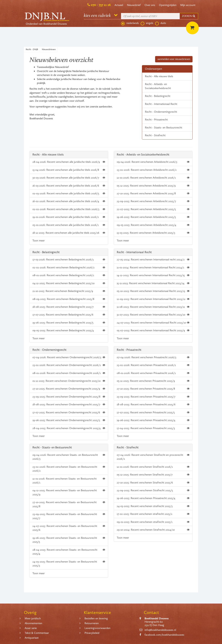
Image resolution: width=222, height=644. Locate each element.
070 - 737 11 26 (101, 5)
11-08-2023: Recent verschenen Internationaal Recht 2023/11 (153, 307)
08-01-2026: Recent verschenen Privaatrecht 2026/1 (153, 373)
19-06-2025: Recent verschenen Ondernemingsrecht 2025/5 (69, 420)
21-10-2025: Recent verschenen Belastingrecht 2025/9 (69, 291)
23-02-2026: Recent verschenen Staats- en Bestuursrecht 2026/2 (69, 469)
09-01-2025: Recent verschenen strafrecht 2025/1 (153, 522)
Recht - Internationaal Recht (161, 104)
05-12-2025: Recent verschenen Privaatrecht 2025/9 (153, 381)
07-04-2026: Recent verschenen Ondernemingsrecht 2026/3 (69, 357)
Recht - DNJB (32, 49)
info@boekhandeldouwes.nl (160, 630)
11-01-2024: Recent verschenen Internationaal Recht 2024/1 (153, 268)
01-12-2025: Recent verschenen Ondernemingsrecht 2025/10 (69, 381)
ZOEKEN (189, 16)
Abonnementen (33, 623)
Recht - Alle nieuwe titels (159, 76)
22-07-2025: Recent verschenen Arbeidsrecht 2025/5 (153, 209)
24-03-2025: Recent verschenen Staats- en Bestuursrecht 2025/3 (69, 563)
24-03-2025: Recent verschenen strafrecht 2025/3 (153, 506)
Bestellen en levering (96, 618)
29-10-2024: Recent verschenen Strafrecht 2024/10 (153, 530)
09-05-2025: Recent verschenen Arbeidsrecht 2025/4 (153, 225)
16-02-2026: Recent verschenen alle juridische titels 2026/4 (69, 201)
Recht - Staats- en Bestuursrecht (164, 128)
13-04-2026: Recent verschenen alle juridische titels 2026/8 (69, 170)
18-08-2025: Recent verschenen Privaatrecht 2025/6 (153, 404)
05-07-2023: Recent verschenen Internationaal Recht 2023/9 (153, 330)
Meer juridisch (33, 618)
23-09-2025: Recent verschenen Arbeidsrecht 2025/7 (153, 201)
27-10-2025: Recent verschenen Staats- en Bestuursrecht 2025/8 (69, 504)
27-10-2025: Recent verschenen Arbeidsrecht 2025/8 (153, 193)
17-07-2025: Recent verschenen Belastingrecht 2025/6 (69, 315)
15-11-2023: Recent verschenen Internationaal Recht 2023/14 (153, 283)
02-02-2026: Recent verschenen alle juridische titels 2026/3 (69, 209)
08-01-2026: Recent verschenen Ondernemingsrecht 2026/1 (69, 373)
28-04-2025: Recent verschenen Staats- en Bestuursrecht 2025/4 (69, 552)
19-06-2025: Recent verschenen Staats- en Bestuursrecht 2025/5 (69, 540)
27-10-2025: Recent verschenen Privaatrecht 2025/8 (153, 389)
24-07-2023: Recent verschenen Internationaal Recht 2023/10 (153, 323)
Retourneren (92, 623)
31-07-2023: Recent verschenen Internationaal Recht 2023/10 (153, 315)
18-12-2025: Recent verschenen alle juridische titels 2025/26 (69, 233)
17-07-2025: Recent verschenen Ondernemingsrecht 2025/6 (69, 412)
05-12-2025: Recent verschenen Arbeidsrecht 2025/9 (153, 186)
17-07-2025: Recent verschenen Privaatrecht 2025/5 (153, 412)
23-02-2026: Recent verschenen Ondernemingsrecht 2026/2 (69, 365)
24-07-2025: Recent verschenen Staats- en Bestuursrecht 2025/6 (69, 528)
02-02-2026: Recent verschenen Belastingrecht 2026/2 (69, 268)
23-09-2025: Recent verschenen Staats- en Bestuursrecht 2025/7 (69, 516)
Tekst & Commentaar (37, 633)
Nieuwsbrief (134, 5)
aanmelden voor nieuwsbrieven (174, 59)
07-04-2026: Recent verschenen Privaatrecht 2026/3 (153, 357)
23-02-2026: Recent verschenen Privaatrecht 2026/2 (153, 365)
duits (161, 23)
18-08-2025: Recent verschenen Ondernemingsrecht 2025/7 (69, 404)
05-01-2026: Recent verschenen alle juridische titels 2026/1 (69, 225)
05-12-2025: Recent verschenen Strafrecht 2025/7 (153, 475)
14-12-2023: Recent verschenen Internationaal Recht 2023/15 (153, 275)
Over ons (150, 5)
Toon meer (39, 241)
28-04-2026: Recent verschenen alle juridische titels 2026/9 (69, 162)
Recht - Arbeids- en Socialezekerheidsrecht (158, 86)
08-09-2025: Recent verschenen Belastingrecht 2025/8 (69, 299)
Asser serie (31, 628)
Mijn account (188, 5)
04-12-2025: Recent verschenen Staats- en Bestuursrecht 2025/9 (69, 492)
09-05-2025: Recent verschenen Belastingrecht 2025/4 (69, 330)
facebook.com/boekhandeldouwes (164, 635)
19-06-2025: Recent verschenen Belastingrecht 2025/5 (69, 323)
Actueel (119, 5)
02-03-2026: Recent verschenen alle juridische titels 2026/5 (69, 193)
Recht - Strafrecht (155, 135)
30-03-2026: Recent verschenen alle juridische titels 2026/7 (69, 178)
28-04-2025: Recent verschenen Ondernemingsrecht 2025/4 (69, 428)
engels (147, 23)
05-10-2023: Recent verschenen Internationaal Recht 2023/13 (153, 291)
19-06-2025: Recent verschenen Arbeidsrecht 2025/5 (153, 217)
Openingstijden (168, 5)
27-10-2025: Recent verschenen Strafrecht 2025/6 (153, 483)
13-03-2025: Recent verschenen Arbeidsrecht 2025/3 (153, 233)
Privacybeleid (92, 633)
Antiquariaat (32, 638)
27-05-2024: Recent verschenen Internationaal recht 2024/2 (153, 260)
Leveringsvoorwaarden (97, 628)
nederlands (130, 23)
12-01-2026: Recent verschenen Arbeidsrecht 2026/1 (153, 178)
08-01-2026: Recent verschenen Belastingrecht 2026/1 (69, 275)
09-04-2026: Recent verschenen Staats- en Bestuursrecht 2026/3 (69, 457)
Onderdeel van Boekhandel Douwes (46, 24)
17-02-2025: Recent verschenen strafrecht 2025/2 (153, 514)
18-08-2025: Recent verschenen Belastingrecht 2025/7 (69, 307)
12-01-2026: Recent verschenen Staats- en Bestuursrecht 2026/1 (69, 480)
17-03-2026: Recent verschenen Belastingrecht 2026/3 (69, 260)
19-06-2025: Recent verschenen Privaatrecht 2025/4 (153, 420)
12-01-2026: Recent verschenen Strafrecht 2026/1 (153, 467)
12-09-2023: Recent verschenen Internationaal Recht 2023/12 (153, 299)
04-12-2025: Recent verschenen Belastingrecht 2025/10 (69, 283)
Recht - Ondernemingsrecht (161, 112)
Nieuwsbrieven (49, 49)
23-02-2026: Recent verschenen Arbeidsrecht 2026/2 (153, 170)
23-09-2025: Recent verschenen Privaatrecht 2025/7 (153, 397)
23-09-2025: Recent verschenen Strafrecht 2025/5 (153, 490)
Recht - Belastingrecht (158, 96)
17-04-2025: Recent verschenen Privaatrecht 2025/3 (153, 428)
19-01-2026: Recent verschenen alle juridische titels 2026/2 (69, 217)
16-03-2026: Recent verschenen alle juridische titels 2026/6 (69, 186)
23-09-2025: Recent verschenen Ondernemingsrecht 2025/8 (69, 397)
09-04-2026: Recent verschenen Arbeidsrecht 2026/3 (153, 162)
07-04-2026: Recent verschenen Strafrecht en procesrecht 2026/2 (153, 457)
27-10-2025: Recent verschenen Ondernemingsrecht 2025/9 (69, 389)
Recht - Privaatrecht (156, 120)
